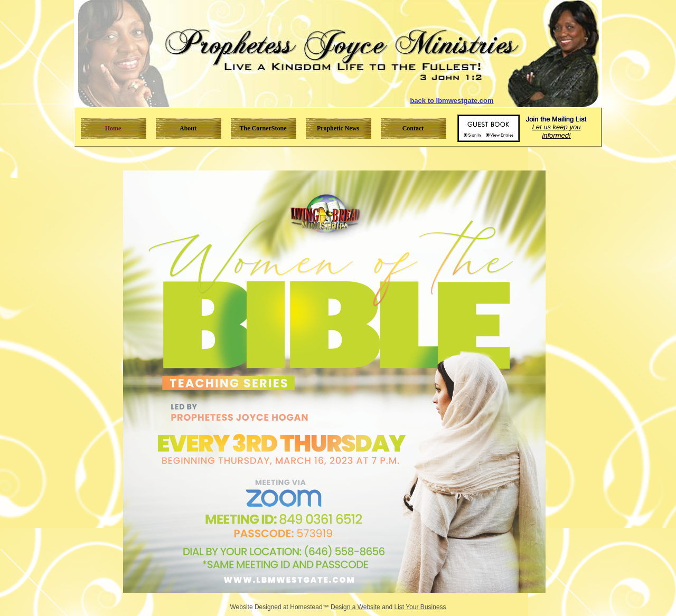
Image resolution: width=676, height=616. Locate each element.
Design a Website (355, 607)
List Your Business (420, 607)
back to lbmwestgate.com (452, 101)
